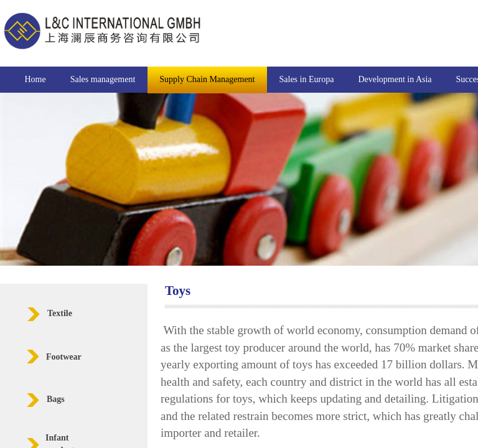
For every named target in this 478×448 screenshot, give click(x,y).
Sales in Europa (307, 79)
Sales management (103, 79)
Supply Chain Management (207, 79)
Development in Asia (395, 79)
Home (35, 79)
